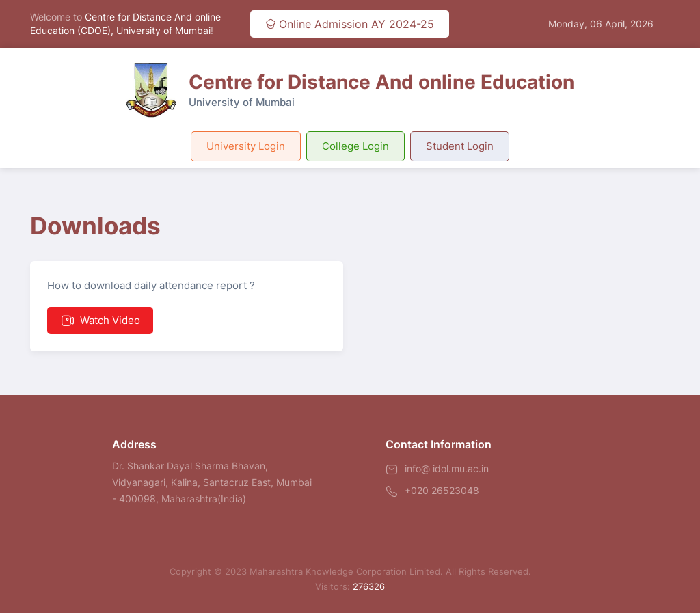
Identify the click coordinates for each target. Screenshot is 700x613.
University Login (246, 146)
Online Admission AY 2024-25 (350, 24)
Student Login (460, 146)
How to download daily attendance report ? (151, 306)
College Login (355, 146)
